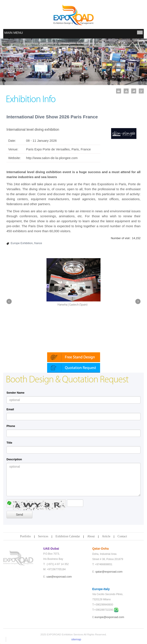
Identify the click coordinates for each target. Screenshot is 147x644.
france (38, 243)
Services (43, 536)
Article (106, 536)
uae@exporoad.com (59, 577)
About (91, 536)
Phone (11, 426)
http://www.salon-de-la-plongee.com (52, 158)
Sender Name (15, 393)
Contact (122, 536)
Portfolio (26, 536)
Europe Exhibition (22, 243)
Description (14, 459)
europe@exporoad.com (109, 617)
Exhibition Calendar (68, 536)
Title (9, 443)
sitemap (76, 639)
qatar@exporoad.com (109, 572)
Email (10, 409)
